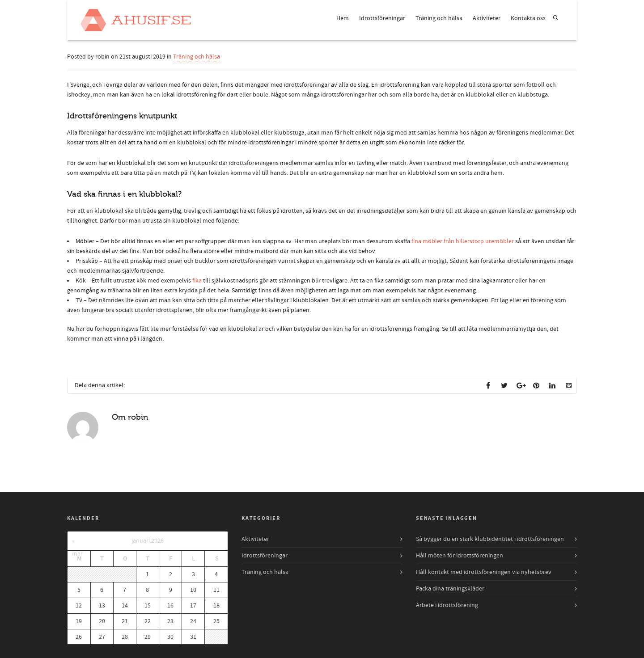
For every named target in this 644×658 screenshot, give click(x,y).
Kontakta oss (528, 18)
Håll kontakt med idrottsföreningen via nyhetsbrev (484, 572)
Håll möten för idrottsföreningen (460, 556)
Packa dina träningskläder (450, 589)
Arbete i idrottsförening (447, 605)
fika (197, 281)
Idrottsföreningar (382, 18)
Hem (343, 18)
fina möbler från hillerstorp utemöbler (463, 241)
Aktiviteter (487, 18)
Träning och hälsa (439, 18)
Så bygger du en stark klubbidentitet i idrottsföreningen (490, 539)
